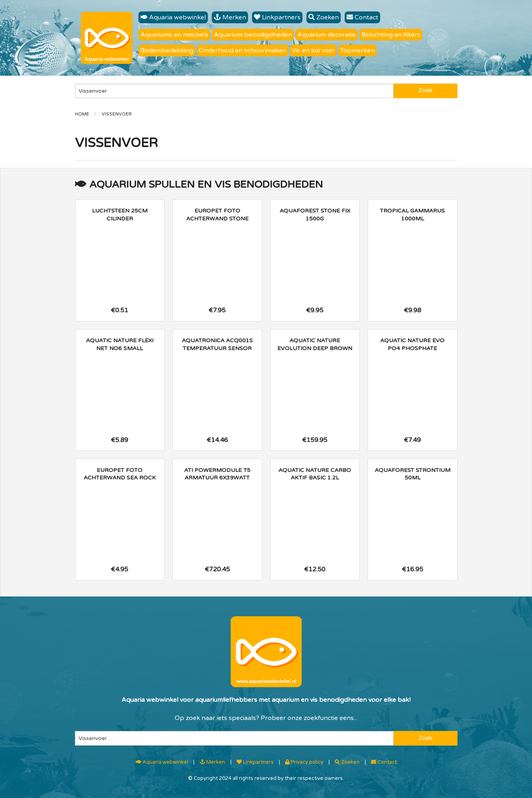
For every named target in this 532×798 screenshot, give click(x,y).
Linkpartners (277, 17)
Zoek (425, 90)
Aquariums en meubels (174, 35)
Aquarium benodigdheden (253, 35)
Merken (230, 17)
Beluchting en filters (391, 35)
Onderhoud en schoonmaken (243, 50)
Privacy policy (304, 762)
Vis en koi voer (313, 50)
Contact (362, 17)
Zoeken (324, 17)
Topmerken (357, 50)
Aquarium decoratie (327, 35)
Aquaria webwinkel (173, 17)
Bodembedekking (167, 50)
